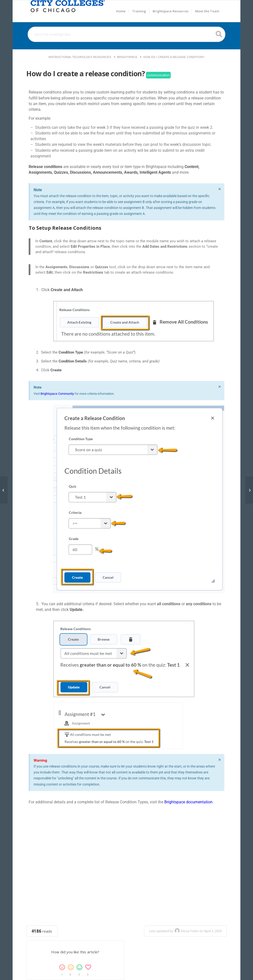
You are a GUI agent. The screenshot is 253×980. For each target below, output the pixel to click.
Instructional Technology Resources (80, 57)
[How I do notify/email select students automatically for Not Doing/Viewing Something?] (249, 490)
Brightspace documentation (188, 802)
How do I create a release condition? (174, 57)
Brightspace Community (57, 394)
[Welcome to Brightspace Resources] (68, 11)
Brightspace (127, 57)
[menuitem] (121, 11)
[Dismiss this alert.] (220, 189)
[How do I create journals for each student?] (4, 490)
